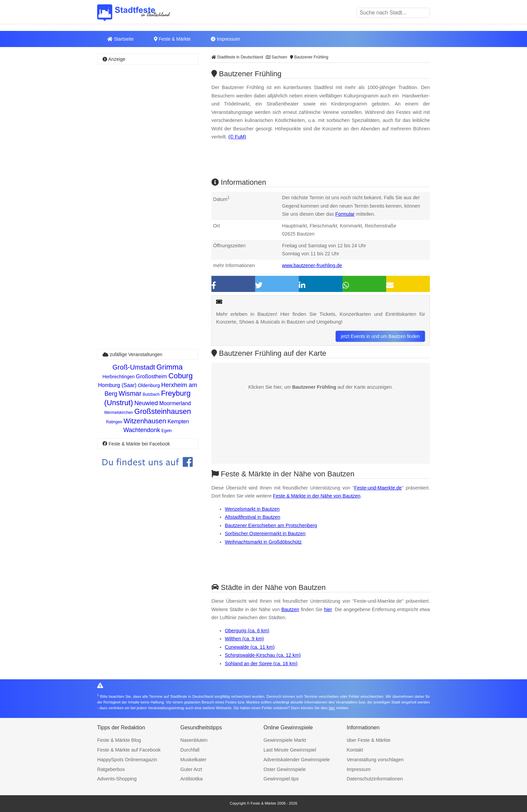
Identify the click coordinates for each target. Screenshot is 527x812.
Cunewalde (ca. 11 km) (250, 647)
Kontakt (355, 750)
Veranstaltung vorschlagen (375, 760)
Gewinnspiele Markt (285, 740)
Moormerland (175, 403)
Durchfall (190, 750)
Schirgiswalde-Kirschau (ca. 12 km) (263, 655)
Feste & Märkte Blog (119, 740)
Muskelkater (194, 760)
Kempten (178, 421)
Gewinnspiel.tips (281, 779)
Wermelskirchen (119, 413)
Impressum (225, 39)
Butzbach (151, 394)
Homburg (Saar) (117, 385)
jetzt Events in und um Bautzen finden (380, 336)
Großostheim (152, 376)
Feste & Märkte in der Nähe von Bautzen (317, 496)
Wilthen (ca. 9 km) (244, 639)
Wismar (130, 393)
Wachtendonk (142, 430)
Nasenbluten (194, 740)
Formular (345, 214)
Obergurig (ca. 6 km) (247, 631)
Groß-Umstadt (134, 367)
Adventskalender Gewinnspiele (297, 760)
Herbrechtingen (119, 377)
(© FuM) (237, 137)
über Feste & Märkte (369, 740)
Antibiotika (192, 779)
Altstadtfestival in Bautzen (253, 517)
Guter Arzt (191, 769)
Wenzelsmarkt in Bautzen (252, 509)
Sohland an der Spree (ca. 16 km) (261, 664)
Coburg (180, 376)
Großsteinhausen (163, 411)
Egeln (167, 431)
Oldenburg (149, 385)
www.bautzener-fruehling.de (312, 265)
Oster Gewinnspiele (285, 769)
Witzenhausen (145, 421)
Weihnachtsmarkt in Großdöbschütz (263, 542)
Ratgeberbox (111, 769)
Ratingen (114, 422)
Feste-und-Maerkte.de (378, 488)
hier (328, 609)
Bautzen (290, 609)
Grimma (169, 367)
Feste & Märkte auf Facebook (129, 750)
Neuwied (146, 403)
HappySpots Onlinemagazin (127, 760)
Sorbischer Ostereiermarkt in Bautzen (265, 533)
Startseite (120, 39)
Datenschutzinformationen (375, 779)
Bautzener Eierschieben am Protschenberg (271, 525)
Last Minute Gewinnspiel (290, 750)
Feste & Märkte (172, 39)
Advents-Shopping (117, 779)
